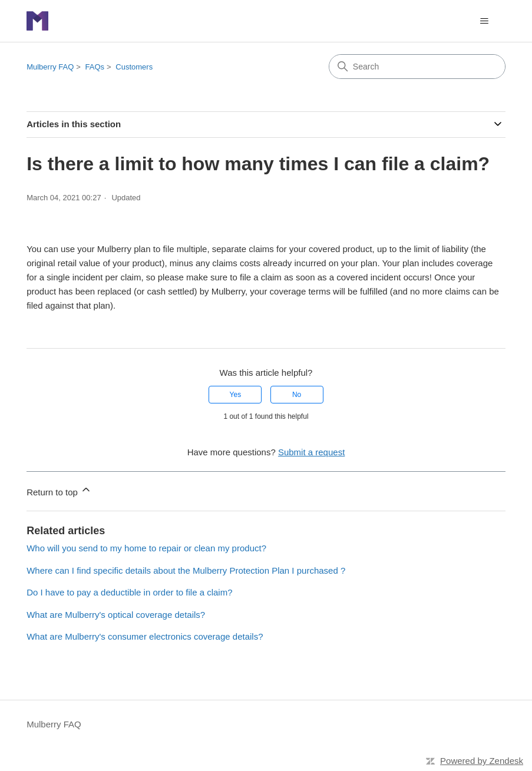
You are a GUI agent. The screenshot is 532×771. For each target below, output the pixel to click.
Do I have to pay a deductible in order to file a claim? (129, 592)
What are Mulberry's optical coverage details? (116, 615)
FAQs (95, 67)
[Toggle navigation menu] (485, 21)
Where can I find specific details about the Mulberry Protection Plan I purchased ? (186, 570)
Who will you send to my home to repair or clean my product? (146, 548)
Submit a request (311, 452)
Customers (134, 67)
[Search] (417, 67)
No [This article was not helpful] (297, 395)
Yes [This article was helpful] (236, 395)
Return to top (59, 490)
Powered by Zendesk (482, 761)
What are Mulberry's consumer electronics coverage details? (145, 636)
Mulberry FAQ (50, 67)
